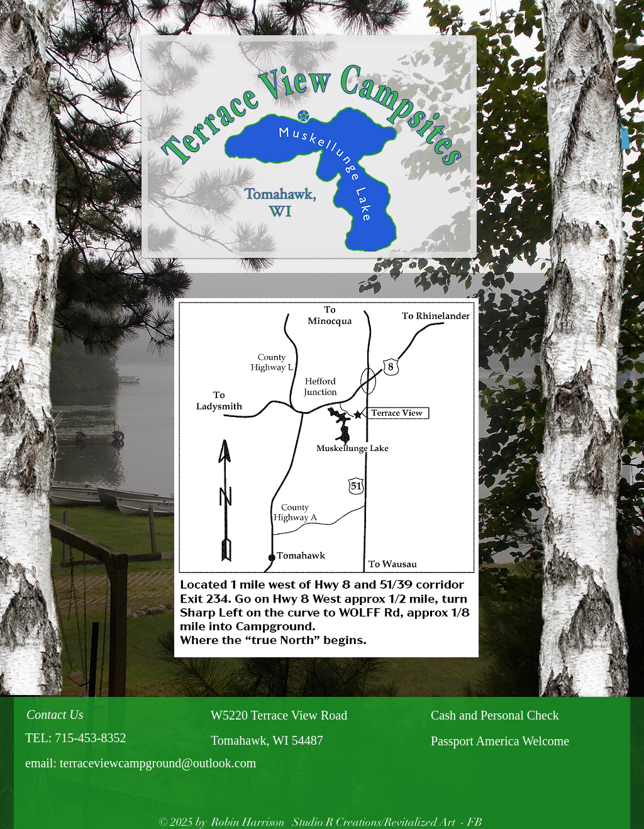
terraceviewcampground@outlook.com (158, 763)
